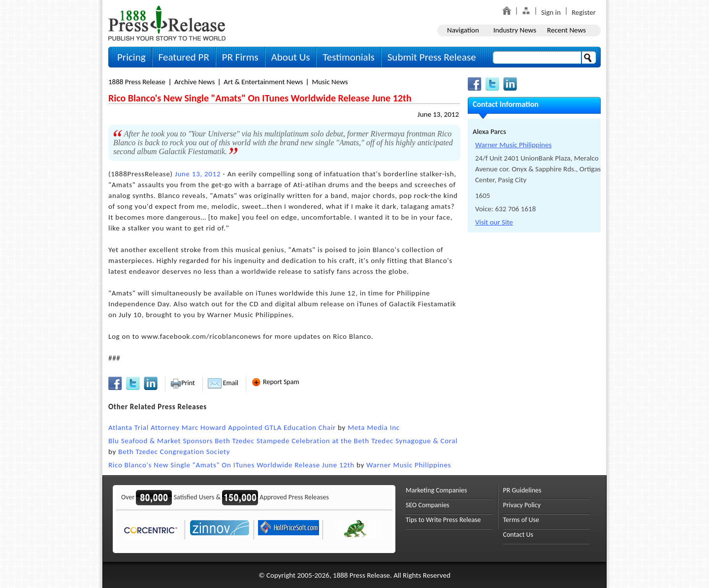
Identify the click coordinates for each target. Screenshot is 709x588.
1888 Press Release (137, 82)
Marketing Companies (436, 490)
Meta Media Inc (374, 427)
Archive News (194, 82)
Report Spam (275, 382)
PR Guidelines (522, 490)
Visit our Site (494, 222)
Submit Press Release (432, 57)
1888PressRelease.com (167, 23)
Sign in (551, 12)
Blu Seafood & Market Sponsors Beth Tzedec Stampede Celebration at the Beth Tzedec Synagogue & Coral (283, 441)
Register (584, 12)
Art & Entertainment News (263, 82)
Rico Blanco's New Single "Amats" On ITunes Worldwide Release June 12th (231, 465)
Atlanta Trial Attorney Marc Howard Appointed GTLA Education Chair (222, 427)
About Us (291, 57)
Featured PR (184, 57)
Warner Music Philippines (409, 465)
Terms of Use (521, 520)
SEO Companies (428, 505)
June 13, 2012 (438, 114)
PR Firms (240, 57)
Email (223, 383)
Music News (330, 82)
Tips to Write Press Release (443, 520)
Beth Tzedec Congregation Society (174, 452)
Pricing (131, 57)
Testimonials (348, 57)
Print (182, 383)
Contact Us (518, 535)
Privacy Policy (522, 505)
